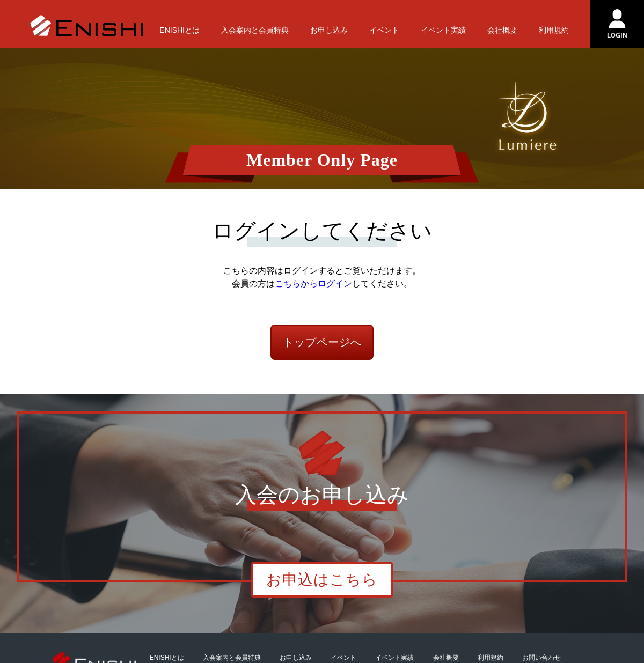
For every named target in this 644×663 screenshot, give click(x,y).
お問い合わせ (541, 658)
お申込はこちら (322, 580)
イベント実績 (443, 30)
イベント (384, 30)
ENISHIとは (180, 30)
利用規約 (554, 30)
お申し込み (329, 30)
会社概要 (502, 30)
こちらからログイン (313, 283)
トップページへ (322, 342)
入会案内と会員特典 (255, 30)
